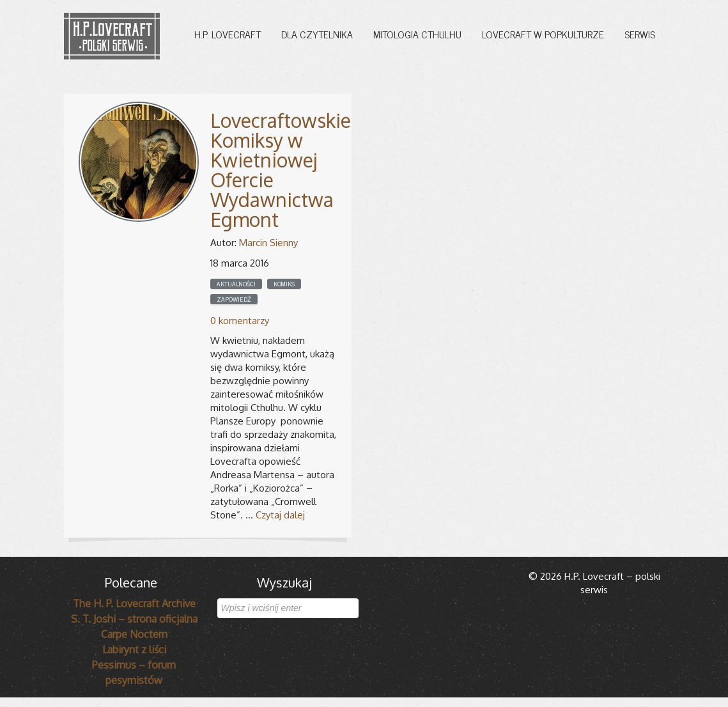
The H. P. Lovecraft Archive (134, 603)
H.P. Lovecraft (228, 34)
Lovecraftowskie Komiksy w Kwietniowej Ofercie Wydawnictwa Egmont (281, 170)
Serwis (640, 34)
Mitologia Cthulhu (417, 34)
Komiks (284, 284)
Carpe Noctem (134, 634)
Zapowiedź (234, 299)
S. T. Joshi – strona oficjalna (134, 619)
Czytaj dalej (280, 515)
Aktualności (236, 284)
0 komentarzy (240, 321)
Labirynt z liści (134, 649)
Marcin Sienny (268, 243)
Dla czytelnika (317, 34)
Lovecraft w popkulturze (543, 34)
